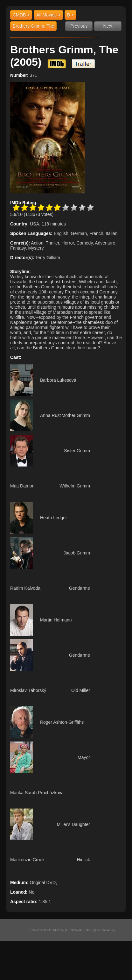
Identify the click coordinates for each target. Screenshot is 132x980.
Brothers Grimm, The (33, 26)
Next (108, 26)
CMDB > (21, 15)
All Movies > (48, 15)
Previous (79, 26)
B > (70, 15)
